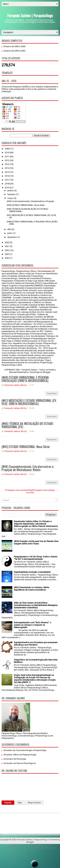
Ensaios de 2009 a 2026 (14, 51)
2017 (7, 180)
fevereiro (12, 194)
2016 (7, 176)
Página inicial (30, 491)
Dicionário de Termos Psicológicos (20, 763)
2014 (7, 168)
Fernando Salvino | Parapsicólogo (30, 15)
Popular (8, 803)
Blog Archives (34, 803)
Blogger (47, 372)
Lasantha (47, 846)
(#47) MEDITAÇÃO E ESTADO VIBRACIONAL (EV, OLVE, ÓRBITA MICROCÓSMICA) (29, 402)
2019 (7, 188)
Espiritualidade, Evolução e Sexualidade (32, 572)
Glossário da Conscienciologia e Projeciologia (25, 750)
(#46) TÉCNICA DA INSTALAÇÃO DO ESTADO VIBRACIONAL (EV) (27, 425)
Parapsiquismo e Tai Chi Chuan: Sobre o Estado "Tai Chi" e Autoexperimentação (36, 558)
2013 (7, 164)
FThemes (21, 846)
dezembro (12, 237)
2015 (7, 172)
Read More (52, 394)
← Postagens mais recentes (16, 490)
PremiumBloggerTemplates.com (18, 848)
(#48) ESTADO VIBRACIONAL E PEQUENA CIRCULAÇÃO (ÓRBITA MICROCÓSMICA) (25, 379)
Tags (20, 803)
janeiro (11, 191)
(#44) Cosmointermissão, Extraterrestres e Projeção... (31, 201)
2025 (7, 258)
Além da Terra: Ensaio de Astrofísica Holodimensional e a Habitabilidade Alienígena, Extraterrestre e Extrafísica (36, 605)
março (11, 198)
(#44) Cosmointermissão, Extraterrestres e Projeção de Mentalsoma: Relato (28, 468)
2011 (7, 157)
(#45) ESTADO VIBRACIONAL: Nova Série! (26, 205)
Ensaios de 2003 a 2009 (14, 46)
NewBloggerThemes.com (45, 848)
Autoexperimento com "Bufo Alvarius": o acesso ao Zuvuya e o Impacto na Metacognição (33, 625)
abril (10, 229)
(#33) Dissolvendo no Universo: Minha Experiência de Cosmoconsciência (32, 589)
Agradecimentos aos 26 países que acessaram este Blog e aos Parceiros (36, 644)
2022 (7, 250)
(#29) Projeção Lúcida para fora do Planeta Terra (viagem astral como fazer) (36, 542)
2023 (7, 254)
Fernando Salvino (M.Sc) (16, 385)
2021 (7, 246)
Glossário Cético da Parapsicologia (20, 755)
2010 (7, 153)
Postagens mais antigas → (45, 490)
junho (10, 233)
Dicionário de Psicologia (15, 759)
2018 (7, 184)
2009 (7, 149)
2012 (7, 160)
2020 (7, 242)
